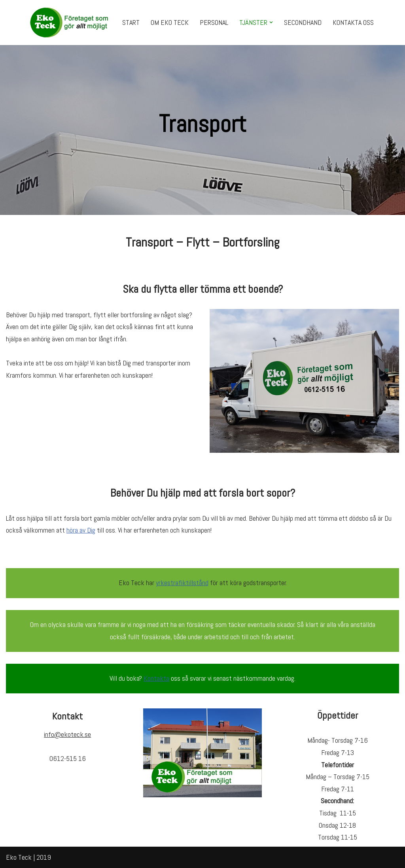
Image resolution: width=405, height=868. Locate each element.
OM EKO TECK (170, 22)
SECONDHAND (303, 22)
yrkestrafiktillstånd (182, 583)
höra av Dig (81, 530)
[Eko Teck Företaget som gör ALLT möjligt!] (69, 23)
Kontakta (156, 678)
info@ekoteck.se (67, 734)
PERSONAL (214, 22)
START (131, 22)
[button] (271, 22)
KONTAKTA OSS (353, 22)
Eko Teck (19, 857)
